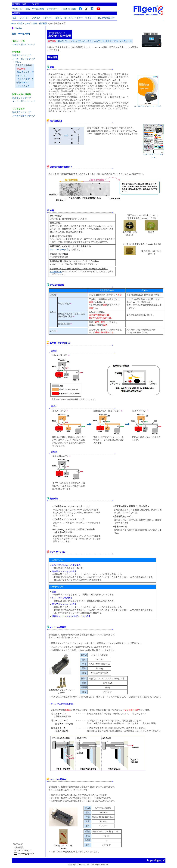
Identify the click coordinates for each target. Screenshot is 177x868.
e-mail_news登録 (69, 9)
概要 (15, 18)
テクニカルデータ (25, 79)
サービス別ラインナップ (24, 44)
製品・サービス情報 (35, 9)
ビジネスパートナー (73, 18)
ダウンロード (53, 9)
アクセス (36, 18)
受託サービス (23, 83)
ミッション (24, 18)
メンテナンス (23, 86)
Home (14, 23)
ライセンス (90, 18)
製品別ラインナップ (22, 55)
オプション (22, 76)
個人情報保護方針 (106, 18)
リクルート (48, 18)
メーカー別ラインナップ (24, 59)
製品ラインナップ (25, 72)
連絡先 (59, 18)
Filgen (18, 62)
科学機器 (43, 23)
